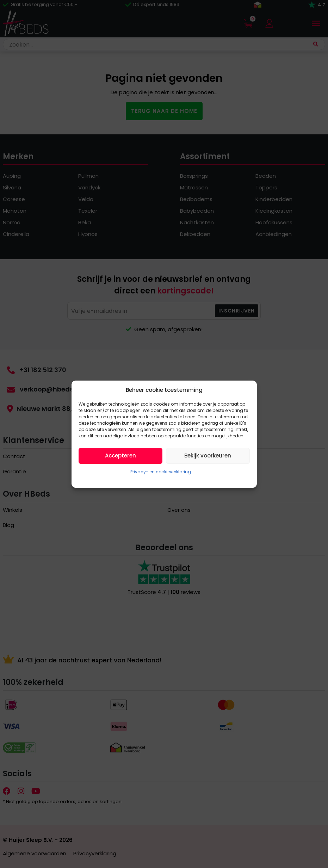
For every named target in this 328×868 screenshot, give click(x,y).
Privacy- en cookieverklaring (161, 472)
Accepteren (120, 456)
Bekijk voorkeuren (208, 456)
